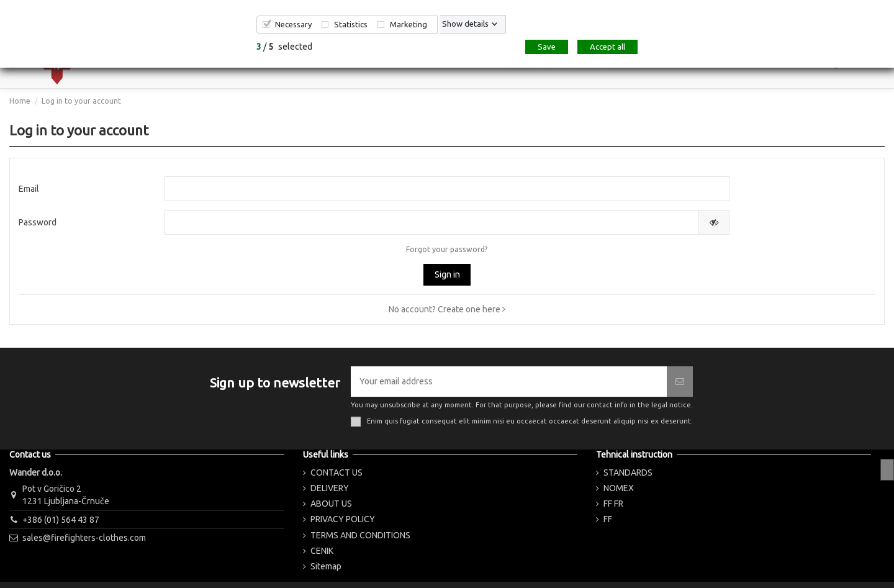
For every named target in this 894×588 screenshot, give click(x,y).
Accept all (607, 47)
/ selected (284, 47)
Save (547, 47)
